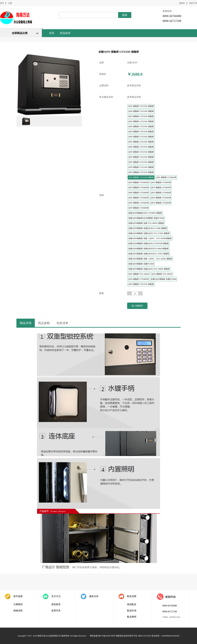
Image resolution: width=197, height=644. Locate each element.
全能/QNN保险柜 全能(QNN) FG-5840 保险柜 (148, 228)
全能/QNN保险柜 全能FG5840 (141, 264)
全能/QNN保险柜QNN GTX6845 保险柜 (145, 213)
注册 (10, 3)
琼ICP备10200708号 (107, 636)
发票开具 (56, 611)
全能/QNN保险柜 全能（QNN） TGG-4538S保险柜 (150, 238)
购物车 (182, 3)
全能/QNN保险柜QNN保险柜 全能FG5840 (146, 218)
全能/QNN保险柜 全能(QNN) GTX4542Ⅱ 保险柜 (149, 243)
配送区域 (132, 611)
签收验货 (56, 604)
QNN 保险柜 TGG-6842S (139, 274)
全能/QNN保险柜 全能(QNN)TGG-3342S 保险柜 (149, 254)
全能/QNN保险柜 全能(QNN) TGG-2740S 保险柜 (149, 233)
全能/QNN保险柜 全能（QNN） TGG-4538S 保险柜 (150, 259)
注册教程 (18, 604)
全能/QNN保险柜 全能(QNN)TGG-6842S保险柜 (148, 249)
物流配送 (132, 604)
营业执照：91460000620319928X (166, 636)
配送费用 (132, 617)
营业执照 (65, 33)
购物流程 (18, 611)
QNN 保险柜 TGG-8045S (162, 274)
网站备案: (94, 636)
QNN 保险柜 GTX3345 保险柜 (141, 106)
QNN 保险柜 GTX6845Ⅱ (166, 177)
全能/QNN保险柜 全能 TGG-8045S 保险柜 (146, 223)
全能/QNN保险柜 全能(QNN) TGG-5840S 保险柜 (149, 269)
